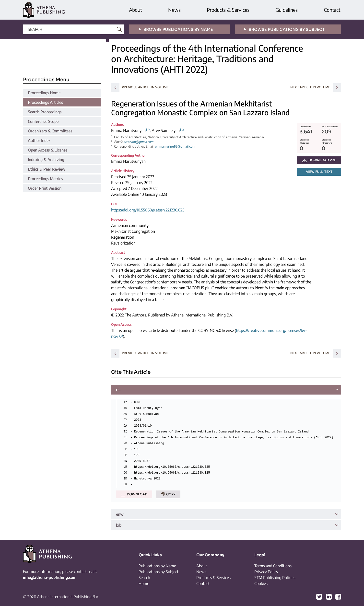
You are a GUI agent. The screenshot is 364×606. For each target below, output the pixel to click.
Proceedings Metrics (45, 179)
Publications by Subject (159, 572)
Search (144, 578)
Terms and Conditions (273, 566)
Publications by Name (157, 566)
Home (144, 583)
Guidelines (287, 10)
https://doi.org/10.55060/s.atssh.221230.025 (148, 210)
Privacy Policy (266, 572)
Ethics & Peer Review (47, 169)
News (174, 10)
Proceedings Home (44, 93)
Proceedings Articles (45, 102)
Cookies (261, 583)
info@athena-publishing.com (50, 577)
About (135, 10)
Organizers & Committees (50, 131)
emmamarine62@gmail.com (175, 146)
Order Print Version (45, 188)
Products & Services (228, 10)
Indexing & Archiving (46, 160)
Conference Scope (43, 121)
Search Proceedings (45, 112)
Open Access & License (48, 150)
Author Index (39, 140)
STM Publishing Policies (275, 578)
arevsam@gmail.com (138, 142)
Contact (332, 10)
